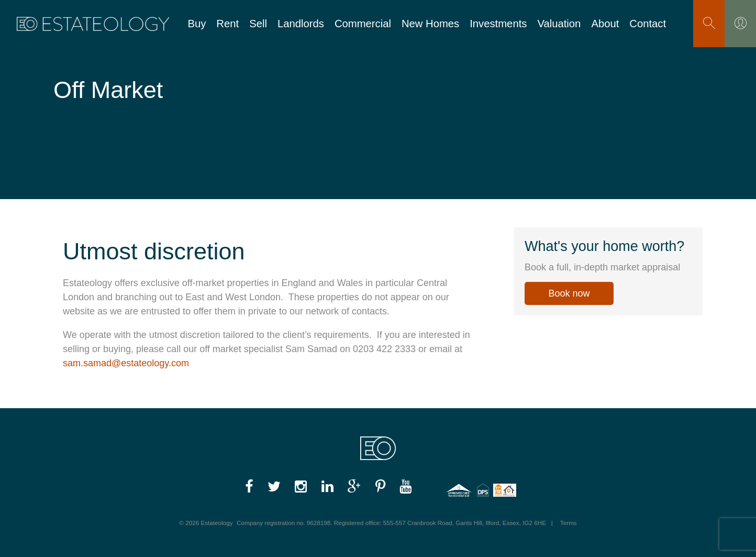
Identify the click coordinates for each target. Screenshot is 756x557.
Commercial (363, 24)
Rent (227, 24)
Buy (197, 24)
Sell (258, 24)
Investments (498, 24)
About (605, 24)
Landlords (301, 24)
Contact (648, 24)
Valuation (559, 24)
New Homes (430, 24)
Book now (569, 293)
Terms (569, 523)
